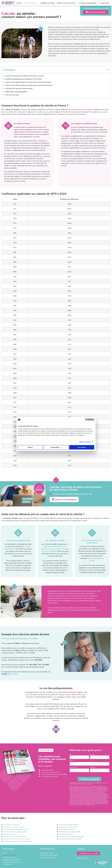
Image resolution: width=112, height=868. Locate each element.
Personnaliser (56, 447)
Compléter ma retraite (47, 3)
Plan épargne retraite (47, 853)
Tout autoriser (82, 447)
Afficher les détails (85, 442)
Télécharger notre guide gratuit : (16, 92)
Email (71, 761)
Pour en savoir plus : (12, 95)
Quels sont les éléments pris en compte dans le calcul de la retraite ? (29, 85)
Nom (71, 754)
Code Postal (73, 767)
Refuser (30, 447)
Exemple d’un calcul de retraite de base (19, 88)
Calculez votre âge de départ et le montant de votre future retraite (28, 82)
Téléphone (93, 767)
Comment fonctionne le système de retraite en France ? (25, 76)
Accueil (19, 3)
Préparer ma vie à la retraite (67, 3)
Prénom (92, 754)
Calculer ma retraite (31, 3)
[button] (108, 70)
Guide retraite (105, 3)
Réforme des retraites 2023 (49, 855)
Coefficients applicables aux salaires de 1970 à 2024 (24, 79)
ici (75, 797)
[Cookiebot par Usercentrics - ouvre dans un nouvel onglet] (87, 420)
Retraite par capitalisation (48, 857)
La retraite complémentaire (88, 3)
